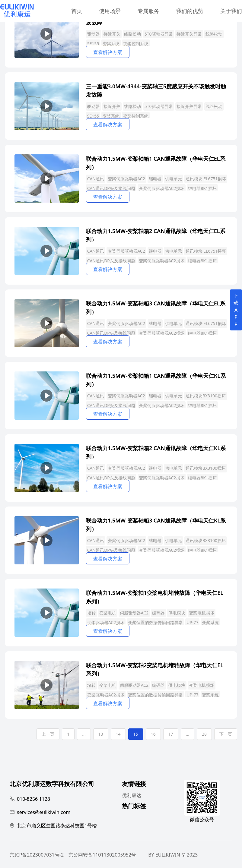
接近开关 (112, 34)
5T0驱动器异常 (159, 34)
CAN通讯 (96, 179)
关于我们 (231, 11)
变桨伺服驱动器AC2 (126, 179)
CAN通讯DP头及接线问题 (111, 188)
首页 (77, 11)
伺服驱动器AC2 (134, 613)
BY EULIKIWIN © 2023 (173, 855)
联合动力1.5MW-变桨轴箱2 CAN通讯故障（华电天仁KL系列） (156, 452)
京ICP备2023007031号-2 (37, 855)
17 (171, 734)
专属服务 (148, 11)
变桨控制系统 (136, 44)
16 (153, 734)
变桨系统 (111, 44)
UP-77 (192, 622)
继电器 (155, 179)
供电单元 (174, 179)
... (84, 734)
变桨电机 (108, 613)
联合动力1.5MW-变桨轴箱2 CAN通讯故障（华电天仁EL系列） (156, 235)
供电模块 (177, 613)
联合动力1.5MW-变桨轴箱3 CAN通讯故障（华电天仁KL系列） (156, 524)
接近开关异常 (189, 34)
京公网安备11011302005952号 (102, 855)
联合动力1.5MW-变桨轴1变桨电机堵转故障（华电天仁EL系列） (155, 597)
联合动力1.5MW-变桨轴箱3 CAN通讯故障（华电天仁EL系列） (156, 307)
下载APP (236, 310)
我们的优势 (190, 11)
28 (204, 734)
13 (101, 734)
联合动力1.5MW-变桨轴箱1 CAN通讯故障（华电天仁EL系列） (156, 162)
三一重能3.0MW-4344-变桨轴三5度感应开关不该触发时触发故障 (156, 90)
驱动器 (94, 34)
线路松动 (132, 34)
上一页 (48, 734)
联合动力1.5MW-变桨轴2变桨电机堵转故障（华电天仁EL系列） (155, 669)
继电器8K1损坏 (202, 188)
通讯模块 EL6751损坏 (206, 179)
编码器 (158, 613)
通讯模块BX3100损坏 (206, 396)
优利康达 (132, 795)
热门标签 (134, 807)
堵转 (91, 613)
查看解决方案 (108, 52)
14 (118, 734)
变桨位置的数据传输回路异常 (155, 622)
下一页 (226, 734)
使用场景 (110, 11)
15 (136, 734)
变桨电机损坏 (202, 613)
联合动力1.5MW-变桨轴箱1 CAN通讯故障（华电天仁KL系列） (156, 379)
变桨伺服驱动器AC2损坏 (162, 188)
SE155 (93, 44)
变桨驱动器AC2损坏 (106, 622)
